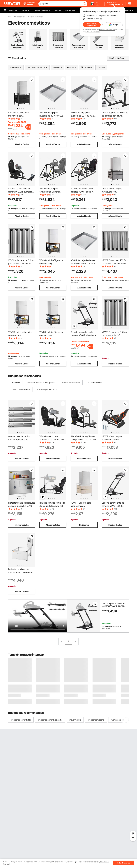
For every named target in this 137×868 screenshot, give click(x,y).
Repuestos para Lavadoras (79, 46)
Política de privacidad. (93, 32)
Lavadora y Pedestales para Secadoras (120, 46)
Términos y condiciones (107, 30)
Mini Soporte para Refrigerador (38, 46)
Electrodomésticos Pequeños (17, 46)
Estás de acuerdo (124, 863)
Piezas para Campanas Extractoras (58, 46)
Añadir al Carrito (22, 144)
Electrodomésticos (21, 17)
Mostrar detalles (115, 364)
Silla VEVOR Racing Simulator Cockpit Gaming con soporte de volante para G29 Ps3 (84, 440)
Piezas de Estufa (99, 46)
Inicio (10, 17)
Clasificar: (113, 58)
